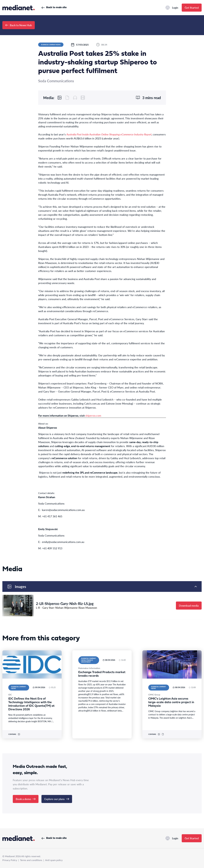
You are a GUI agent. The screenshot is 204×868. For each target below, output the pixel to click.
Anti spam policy (54, 860)
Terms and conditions (31, 860)
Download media (189, 605)
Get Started (192, 8)
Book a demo (26, 799)
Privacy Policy (10, 860)
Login (172, 8)
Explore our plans (57, 799)
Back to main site (54, 8)
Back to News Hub (19, 25)
